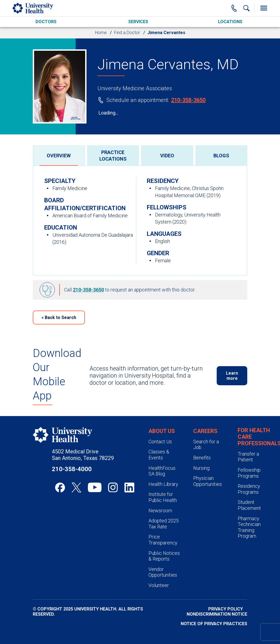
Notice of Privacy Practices (214, 624)
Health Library (163, 484)
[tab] (59, 155)
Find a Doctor (127, 33)
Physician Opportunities (208, 481)
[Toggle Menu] (264, 8)
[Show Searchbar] (246, 8)
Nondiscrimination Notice (217, 614)
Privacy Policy (226, 609)
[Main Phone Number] (234, 8)
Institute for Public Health (163, 497)
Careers (205, 431)
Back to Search (59, 318)
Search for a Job (206, 445)
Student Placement (249, 505)
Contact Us (160, 442)
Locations (230, 22)
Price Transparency (163, 540)
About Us (162, 431)
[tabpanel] (140, 221)
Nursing (201, 468)
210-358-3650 (188, 100)
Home (101, 33)
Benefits (202, 458)
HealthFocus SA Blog (162, 471)
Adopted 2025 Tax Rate (164, 524)
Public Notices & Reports (164, 556)
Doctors (46, 22)
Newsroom (160, 511)
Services (138, 22)
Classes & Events (159, 455)
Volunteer (159, 585)
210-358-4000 (72, 469)
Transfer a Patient (248, 457)
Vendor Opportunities (163, 572)
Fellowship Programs (249, 473)
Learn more (232, 376)
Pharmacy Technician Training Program (249, 527)
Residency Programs (249, 489)
